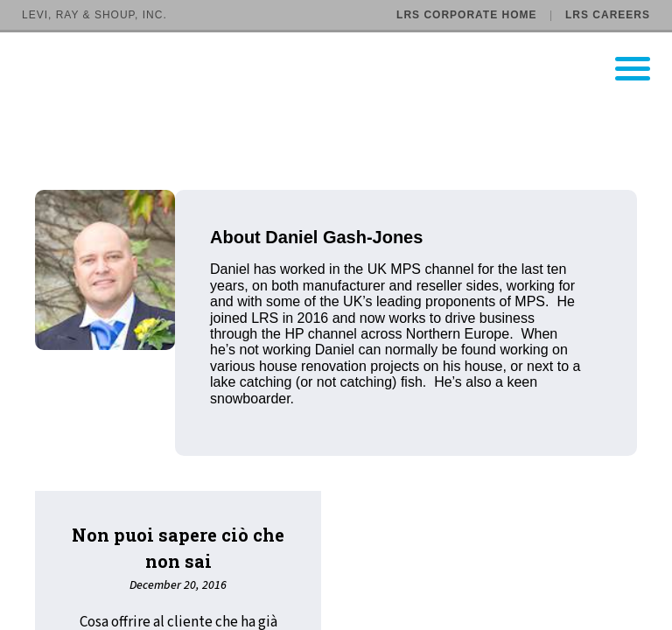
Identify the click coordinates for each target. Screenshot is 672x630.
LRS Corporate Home (466, 15)
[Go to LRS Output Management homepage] (347, 69)
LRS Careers (608, 15)
